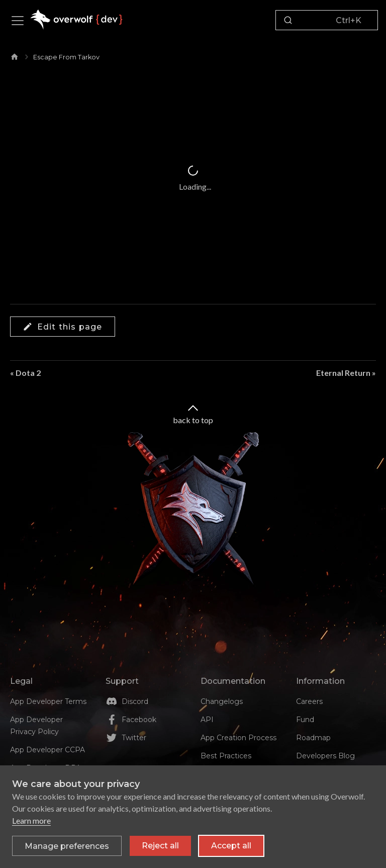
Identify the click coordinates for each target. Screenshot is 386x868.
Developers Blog (325, 756)
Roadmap (313, 738)
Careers (309, 701)
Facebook (139, 720)
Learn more (31, 821)
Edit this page (63, 327)
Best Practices (226, 756)
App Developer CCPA (47, 750)
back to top (193, 413)
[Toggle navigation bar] (18, 21)
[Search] (327, 20)
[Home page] (15, 55)
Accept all (231, 846)
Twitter (134, 738)
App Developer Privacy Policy (36, 726)
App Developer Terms (48, 701)
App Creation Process (238, 738)
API (207, 720)
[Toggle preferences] (67, 846)
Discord (135, 701)
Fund (305, 720)
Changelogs (222, 701)
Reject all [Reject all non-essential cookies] (160, 846)
